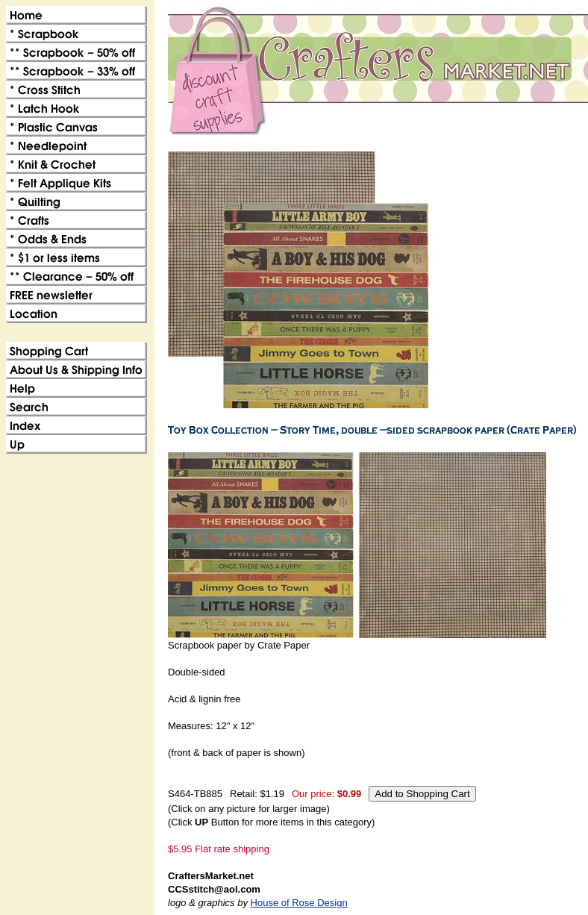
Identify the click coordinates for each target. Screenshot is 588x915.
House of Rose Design (299, 903)
